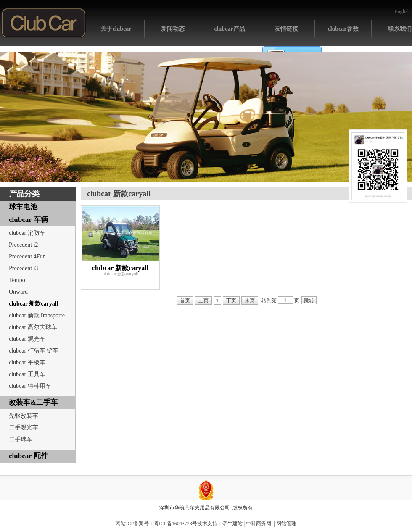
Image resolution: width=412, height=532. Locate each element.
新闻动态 (173, 29)
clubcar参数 (343, 29)
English (402, 11)
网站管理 (286, 524)
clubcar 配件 (28, 456)
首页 (185, 300)
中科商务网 (259, 524)
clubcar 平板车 (27, 362)
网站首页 (44, 23)
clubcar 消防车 (27, 233)
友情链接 (286, 29)
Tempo (17, 280)
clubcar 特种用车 (30, 386)
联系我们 (400, 29)
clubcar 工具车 (27, 374)
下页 (231, 300)
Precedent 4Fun (27, 257)
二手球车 (21, 439)
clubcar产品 (229, 29)
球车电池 (23, 207)
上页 (203, 300)
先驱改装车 (24, 416)
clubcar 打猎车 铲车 (34, 351)
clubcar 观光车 (27, 339)
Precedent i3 (24, 268)
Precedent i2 (24, 245)
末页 (250, 300)
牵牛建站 (232, 524)
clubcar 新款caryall (34, 304)
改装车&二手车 (33, 402)
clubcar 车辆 (28, 220)
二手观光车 (24, 428)
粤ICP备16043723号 (176, 524)
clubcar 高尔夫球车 (33, 327)
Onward (18, 292)
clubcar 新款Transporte (37, 315)
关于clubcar (116, 29)
